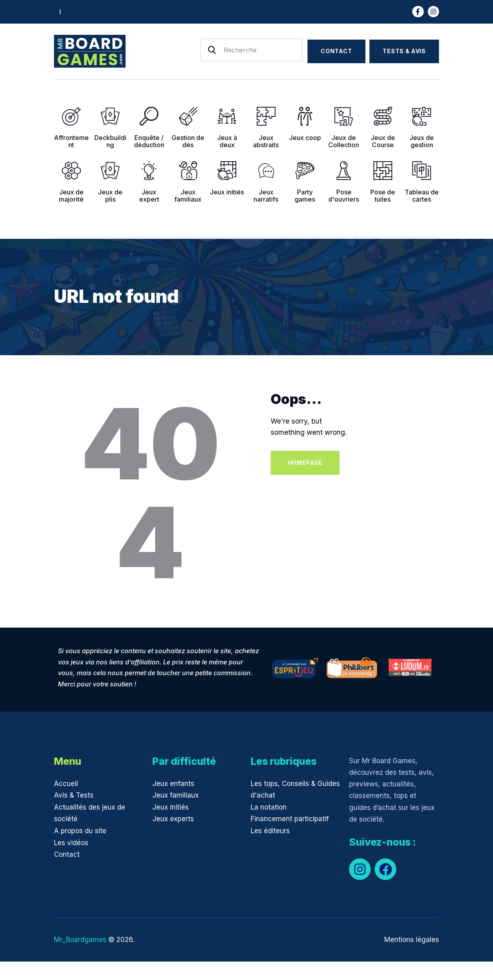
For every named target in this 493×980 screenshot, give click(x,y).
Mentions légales (412, 940)
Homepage (305, 463)
